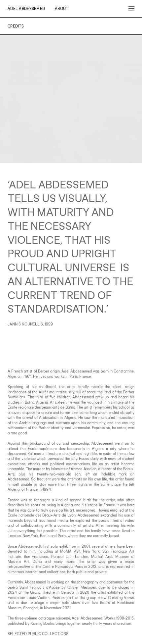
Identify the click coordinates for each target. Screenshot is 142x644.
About (61, 8)
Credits (16, 26)
